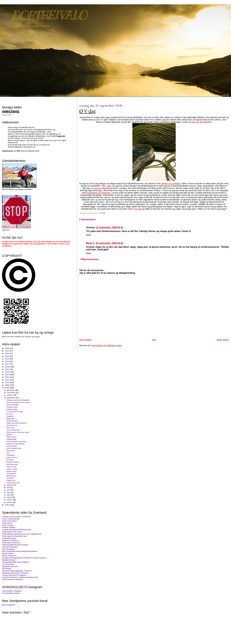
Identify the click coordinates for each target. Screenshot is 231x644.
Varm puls (10, 428)
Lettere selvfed (12, 469)
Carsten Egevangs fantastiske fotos (17, 530)
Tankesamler (11, 473)
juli (8, 488)
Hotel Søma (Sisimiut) (11, 543)
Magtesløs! (10, 418)
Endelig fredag (12, 409)
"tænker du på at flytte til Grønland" (16, 517)
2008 (7, 388)
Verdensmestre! (12, 421)
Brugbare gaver (12, 407)
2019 (7, 359)
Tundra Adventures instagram (14, 575)
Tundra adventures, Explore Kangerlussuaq (20, 577)
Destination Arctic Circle (12, 532)
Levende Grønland (10, 547)
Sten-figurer (11, 450)
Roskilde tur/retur (13, 462)
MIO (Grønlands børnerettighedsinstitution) (20, 551)
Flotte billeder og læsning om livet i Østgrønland (22, 534)
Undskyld (10, 478)
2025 (7, 348)
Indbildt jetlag (11, 439)
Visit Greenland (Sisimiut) (12, 579)
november (11, 393)
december (11, 390)
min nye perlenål (199, 122)
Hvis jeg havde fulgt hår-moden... (19, 402)
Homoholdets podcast (11, 593)
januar (10, 502)
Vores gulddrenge (13, 430)
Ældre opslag (223, 340)
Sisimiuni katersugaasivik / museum (17, 571)
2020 (7, 356)
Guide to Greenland (10, 540)
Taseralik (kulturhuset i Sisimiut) (15, 573)
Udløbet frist (11, 480)
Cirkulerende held (13, 483)
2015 (7, 369)
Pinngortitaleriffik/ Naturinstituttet (15, 562)
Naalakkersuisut (9, 560)
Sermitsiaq (6, 569)
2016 (7, 367)
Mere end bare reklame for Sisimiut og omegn (21, 337)
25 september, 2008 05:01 (110, 227)
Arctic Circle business (11, 519)
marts (9, 497)
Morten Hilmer (8, 553)
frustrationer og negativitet (98, 193)
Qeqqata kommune (10, 566)
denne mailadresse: (42, 145)
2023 (7, 353)
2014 (7, 372)
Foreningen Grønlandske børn (15, 536)
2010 (7, 382)
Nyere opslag (85, 340)
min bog (138, 209)
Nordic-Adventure (9, 556)
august (10, 485)
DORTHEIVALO (49, 15)
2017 (7, 364)
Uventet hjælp (12, 446)
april (9, 495)
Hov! (8, 453)
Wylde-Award (11, 437)
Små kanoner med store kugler (18, 432)
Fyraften (9, 434)
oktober (10, 395)
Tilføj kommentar (89, 259)
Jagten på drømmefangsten (17, 423)
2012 (7, 377)
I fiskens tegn (11, 467)
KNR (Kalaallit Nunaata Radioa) (15, 545)
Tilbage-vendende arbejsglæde (18, 400)
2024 (7, 351)
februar (10, 500)
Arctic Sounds (8, 525)
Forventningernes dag (15, 412)
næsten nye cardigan (171, 183)
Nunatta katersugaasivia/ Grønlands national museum (24, 558)
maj (9, 492)
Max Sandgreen (9, 549)
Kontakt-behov (12, 457)
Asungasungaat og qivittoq (16, 441)
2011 (7, 380)
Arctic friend (7, 523)
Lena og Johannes (102, 188)
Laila (109, 186)
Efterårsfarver (11, 476)
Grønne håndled (12, 405)
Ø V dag (87, 111)
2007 (7, 505)
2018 (7, 361)
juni (9, 490)
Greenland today (9, 538)
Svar (89, 235)
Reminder (10, 460)
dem (100, 190)
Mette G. (91, 243)
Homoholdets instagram (12, 591)
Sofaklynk (10, 416)
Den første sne (12, 425)
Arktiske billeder (9, 527)
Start (154, 340)
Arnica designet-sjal (14, 448)
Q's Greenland (8, 564)
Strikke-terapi (11, 471)
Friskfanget (11, 455)
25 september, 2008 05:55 (110, 243)
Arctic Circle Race (9, 521)
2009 (7, 385)
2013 (7, 375)
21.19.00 (102, 213)
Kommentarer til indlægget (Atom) (106, 345)
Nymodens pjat (12, 464)
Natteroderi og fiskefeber (16, 444)
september (11, 398)
